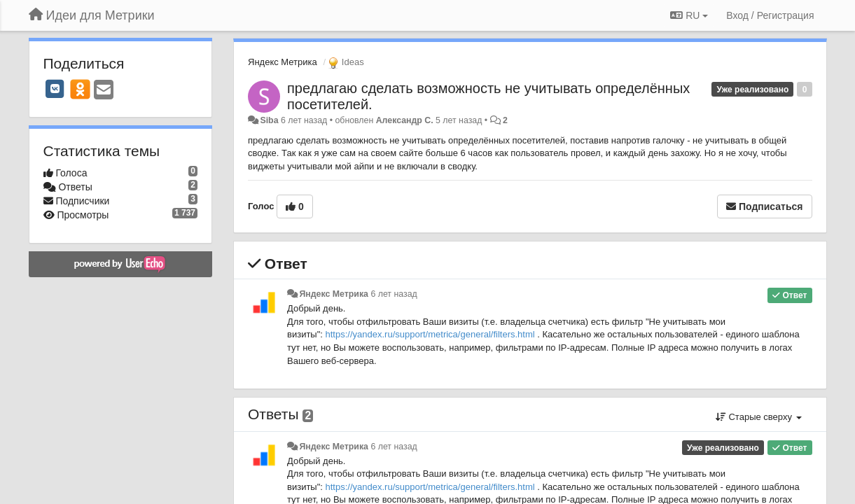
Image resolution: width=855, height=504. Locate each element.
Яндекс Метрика (283, 62)
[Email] (104, 91)
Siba (269, 120)
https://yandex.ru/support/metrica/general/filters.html (430, 334)
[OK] (80, 89)
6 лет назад (394, 294)
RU (689, 15)
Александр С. (405, 120)
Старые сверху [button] (759, 417)
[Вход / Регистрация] (770, 15)
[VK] (55, 89)
